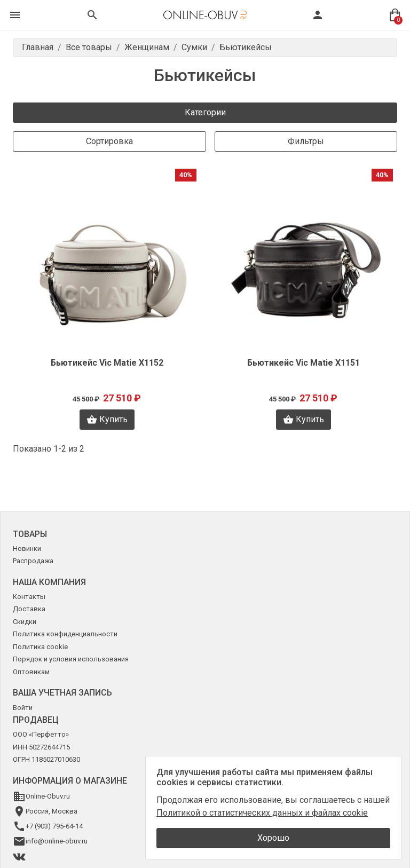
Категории (205, 112)
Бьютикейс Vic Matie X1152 (107, 363)
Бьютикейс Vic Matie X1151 (303, 363)
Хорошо (273, 838)
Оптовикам (31, 672)
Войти (23, 708)
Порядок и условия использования (71, 659)
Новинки (27, 549)
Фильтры (306, 141)
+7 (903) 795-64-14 (54, 826)
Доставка (29, 609)
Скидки (25, 622)
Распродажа (33, 561)
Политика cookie (40, 647)
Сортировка (109, 141)
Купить (107, 420)
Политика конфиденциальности (65, 634)
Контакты (29, 597)
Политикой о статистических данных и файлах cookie (262, 813)
